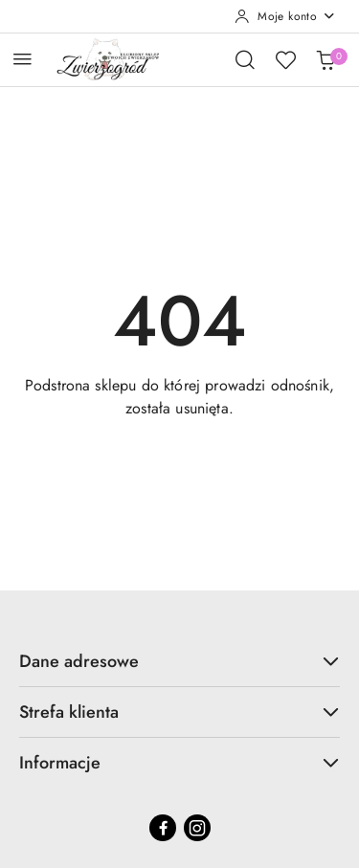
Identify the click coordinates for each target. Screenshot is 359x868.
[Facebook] (163, 828)
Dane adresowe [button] (179, 661)
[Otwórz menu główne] (22, 59)
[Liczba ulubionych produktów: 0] (285, 59)
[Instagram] (197, 828)
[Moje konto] (285, 16)
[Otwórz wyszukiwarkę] (245, 59)
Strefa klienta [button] (179, 712)
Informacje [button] (179, 763)
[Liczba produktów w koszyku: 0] (325, 59)
